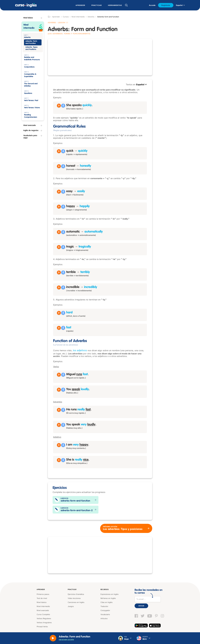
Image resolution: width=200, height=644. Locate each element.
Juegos (71, 606)
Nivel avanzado (43, 610)
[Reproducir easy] (59, 192)
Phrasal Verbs (42, 627)
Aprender (41, 590)
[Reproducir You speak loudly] (59, 390)
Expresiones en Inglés (110, 594)
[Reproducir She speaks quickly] (59, 106)
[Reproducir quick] (59, 151)
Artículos (104, 618)
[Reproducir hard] (59, 313)
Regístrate (166, 5)
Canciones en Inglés (76, 602)
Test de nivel (42, 598)
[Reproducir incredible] (59, 287)
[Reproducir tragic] (59, 247)
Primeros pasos (43, 594)
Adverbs (91, 17)
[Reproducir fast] (59, 328)
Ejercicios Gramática (76, 594)
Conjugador (105, 610)
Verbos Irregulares (44, 622)
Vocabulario (105, 614)
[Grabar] (63, 106)
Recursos (105, 590)
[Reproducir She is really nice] (59, 460)
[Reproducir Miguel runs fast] (59, 375)
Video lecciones (74, 598)
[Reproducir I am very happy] (59, 445)
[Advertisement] (100, 57)
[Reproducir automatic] (59, 232)
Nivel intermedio (78, 17)
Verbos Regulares (44, 618)
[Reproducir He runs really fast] (59, 410)
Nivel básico (42, 602)
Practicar (72, 590)
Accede (152, 5)
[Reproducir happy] (59, 207)
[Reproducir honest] (59, 166)
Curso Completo (43, 614)
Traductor (104, 606)
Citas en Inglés (107, 602)
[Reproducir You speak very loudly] (59, 425)
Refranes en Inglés (108, 598)
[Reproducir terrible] (59, 272)
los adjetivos (80, 350)
